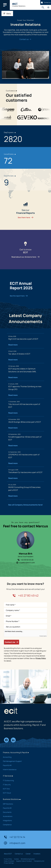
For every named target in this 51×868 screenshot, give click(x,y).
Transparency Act (39, 861)
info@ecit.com (15, 843)
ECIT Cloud (24, 793)
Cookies (16, 859)
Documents (24, 812)
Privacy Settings (9, 863)
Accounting (24, 757)
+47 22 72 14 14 (15, 837)
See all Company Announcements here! (25, 505)
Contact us (46, 3)
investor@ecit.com (25, 563)
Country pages (48, 7)
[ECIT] (15, 4)
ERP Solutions (24, 804)
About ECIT (8, 854)
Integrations (24, 820)
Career (28, 854)
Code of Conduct (9, 861)
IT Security (24, 785)
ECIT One (24, 789)
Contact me (12, 642)
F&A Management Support (24, 761)
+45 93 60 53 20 (25, 560)
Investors (37, 854)
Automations (24, 816)
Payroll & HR (24, 765)
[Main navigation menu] (5, 5)
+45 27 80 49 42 (25, 596)
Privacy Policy (41, 658)
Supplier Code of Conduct (24, 861)
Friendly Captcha (43, 636)
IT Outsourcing (24, 780)
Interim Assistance (24, 769)
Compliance (24, 825)
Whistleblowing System (28, 859)
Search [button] (43, 7)
